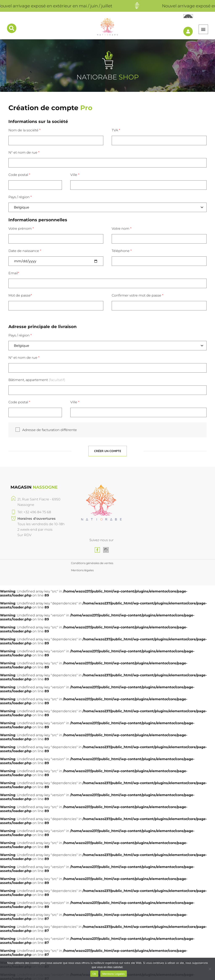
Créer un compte (108, 449)
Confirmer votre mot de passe (138, 293)
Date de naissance (25, 249)
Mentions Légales (114, 974)
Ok (94, 974)
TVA (116, 128)
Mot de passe (20, 293)
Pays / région (20, 195)
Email (14, 271)
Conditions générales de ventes (92, 561)
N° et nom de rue (24, 150)
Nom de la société (24, 128)
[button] (202, 27)
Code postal (19, 173)
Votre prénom (21, 226)
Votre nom (122, 226)
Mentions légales (82, 569)
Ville (75, 173)
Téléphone (122, 249)
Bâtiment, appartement (37, 378)
